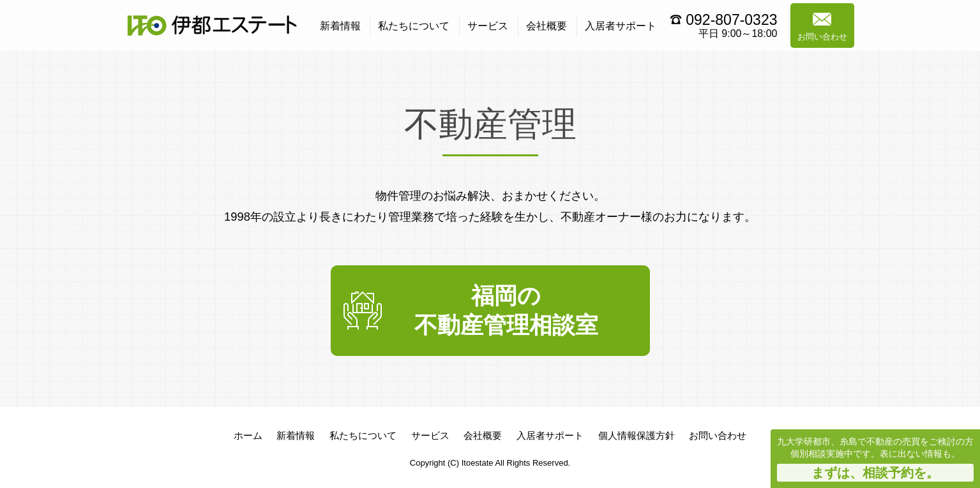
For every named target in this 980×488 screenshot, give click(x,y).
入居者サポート (621, 26)
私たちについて (414, 26)
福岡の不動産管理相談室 (506, 311)
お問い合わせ (822, 27)
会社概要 (547, 26)
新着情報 (340, 26)
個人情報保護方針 (637, 435)
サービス (488, 26)
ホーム (248, 435)
